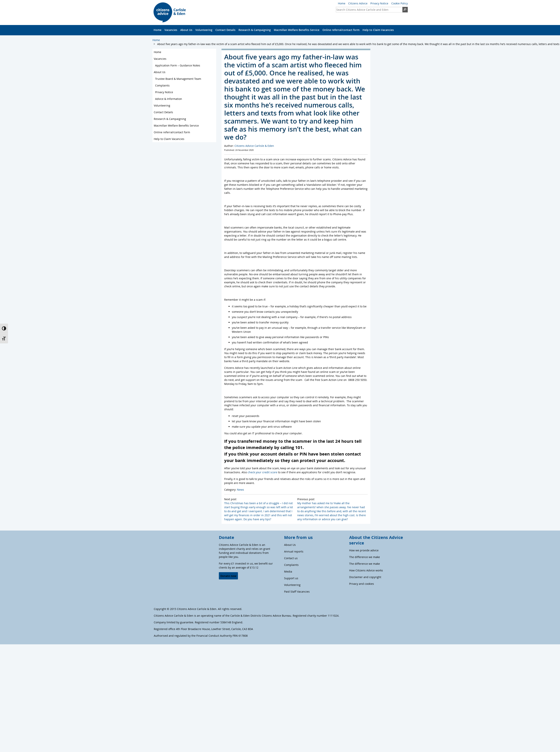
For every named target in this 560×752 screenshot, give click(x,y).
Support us (291, 578)
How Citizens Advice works (366, 570)
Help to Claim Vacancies (378, 30)
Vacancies (171, 30)
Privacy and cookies (362, 584)
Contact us (291, 558)
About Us (186, 30)
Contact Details (225, 30)
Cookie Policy (400, 3)
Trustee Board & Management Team (178, 79)
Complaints (162, 85)
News (241, 490)
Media (288, 571)
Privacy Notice (379, 3)
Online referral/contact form (341, 30)
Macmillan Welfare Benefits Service (297, 30)
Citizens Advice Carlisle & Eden (254, 146)
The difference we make (365, 557)
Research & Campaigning (255, 30)
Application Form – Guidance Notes (178, 65)
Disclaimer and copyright (365, 577)
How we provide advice (364, 550)
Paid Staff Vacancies (297, 592)
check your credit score (262, 472)
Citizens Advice (358, 3)
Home (342, 3)
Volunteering (204, 30)
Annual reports (294, 551)
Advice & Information (169, 99)
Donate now (228, 576)
